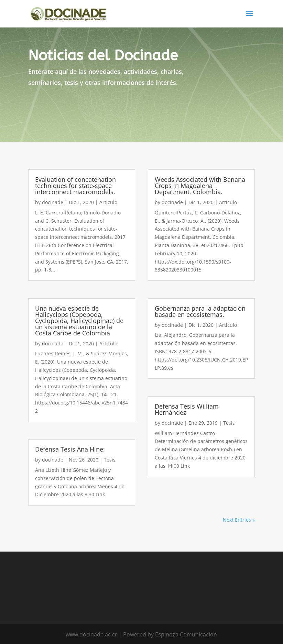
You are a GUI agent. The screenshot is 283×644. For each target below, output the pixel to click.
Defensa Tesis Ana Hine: (70, 449)
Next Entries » (239, 520)
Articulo (108, 202)
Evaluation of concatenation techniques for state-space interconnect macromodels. (75, 186)
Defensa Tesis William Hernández (187, 409)
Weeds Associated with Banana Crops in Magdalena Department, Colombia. (200, 186)
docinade (53, 202)
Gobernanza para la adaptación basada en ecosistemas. (200, 311)
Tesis (110, 460)
